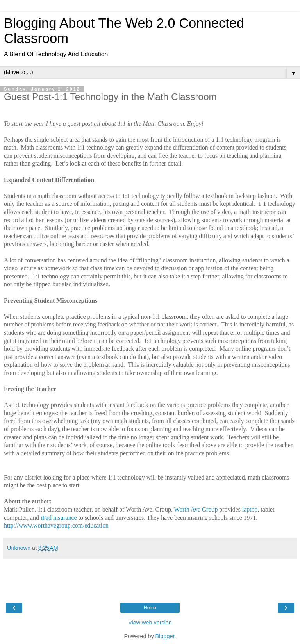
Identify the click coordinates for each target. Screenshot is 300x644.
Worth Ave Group (196, 509)
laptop (250, 509)
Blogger (165, 636)
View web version (150, 623)
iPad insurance (59, 518)
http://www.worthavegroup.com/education (56, 525)
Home (150, 608)
